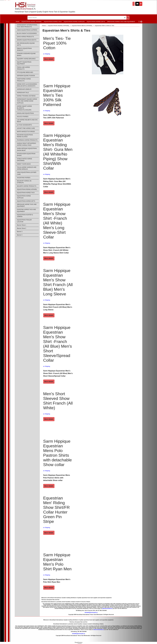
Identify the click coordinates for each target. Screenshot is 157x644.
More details (49, 59)
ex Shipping (47, 54)
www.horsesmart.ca (107, 608)
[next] (141, 22)
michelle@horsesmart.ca (91, 612)
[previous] (139, 22)
